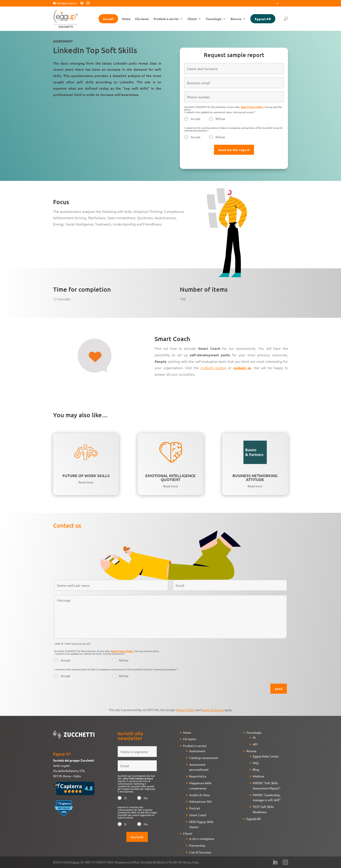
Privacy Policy (186, 710)
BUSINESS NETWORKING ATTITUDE (255, 477)
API (255, 744)
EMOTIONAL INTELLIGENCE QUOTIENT (170, 477)
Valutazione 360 (200, 801)
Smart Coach (198, 815)
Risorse (236, 19)
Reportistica (198, 776)
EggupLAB (263, 19)
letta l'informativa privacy (138, 778)
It (278, 3)
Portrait (195, 808)
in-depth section (213, 368)
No (146, 798)
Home (126, 19)
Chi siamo (142, 19)
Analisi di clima (199, 795)
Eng (285, 3)
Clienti (192, 19)
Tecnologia (214, 19)
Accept (196, 119)
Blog (256, 769)
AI (254, 737)
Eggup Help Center (266, 756)
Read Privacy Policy (252, 107)
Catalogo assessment (204, 758)
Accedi (108, 19)
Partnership (197, 845)
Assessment (197, 751)
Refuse (220, 119)
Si (125, 798)
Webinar (258, 776)
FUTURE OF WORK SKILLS (86, 475)
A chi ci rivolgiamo (202, 839)
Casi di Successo (200, 852)
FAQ (256, 763)
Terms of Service (213, 710)
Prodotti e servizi (166, 19)
